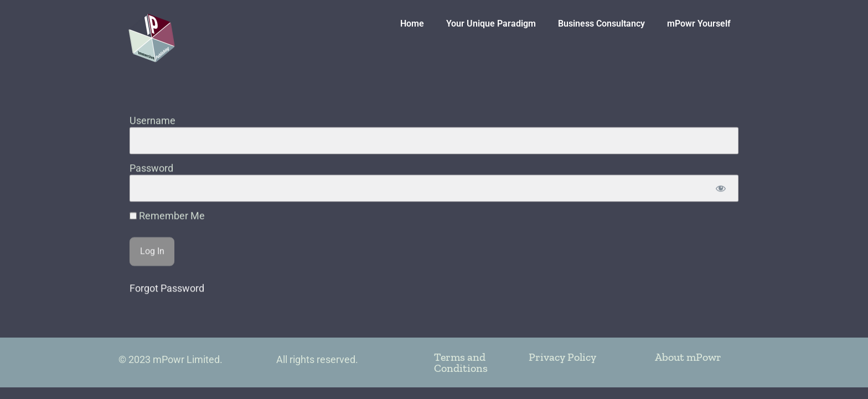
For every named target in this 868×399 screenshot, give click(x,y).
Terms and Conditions (461, 362)
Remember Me (167, 229)
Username (153, 133)
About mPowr (688, 357)
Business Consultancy (601, 24)
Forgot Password (167, 301)
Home (412, 24)
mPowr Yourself (699, 24)
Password (151, 181)
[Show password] (720, 201)
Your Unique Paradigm (491, 24)
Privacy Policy (562, 357)
